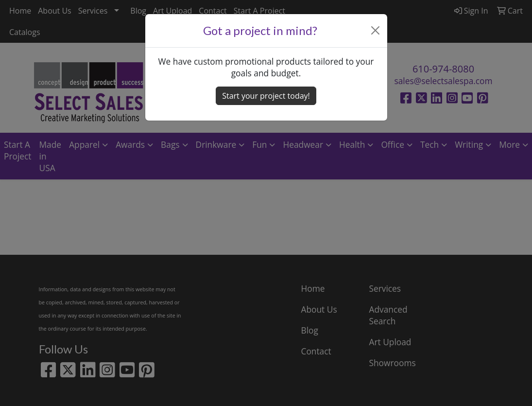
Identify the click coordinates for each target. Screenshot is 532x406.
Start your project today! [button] (266, 96)
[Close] (375, 30)
